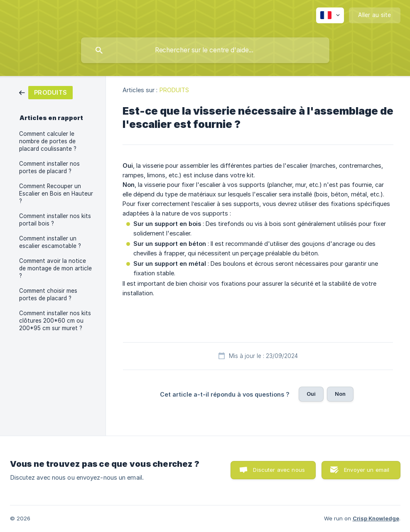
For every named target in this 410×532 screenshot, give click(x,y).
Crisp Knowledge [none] (376, 518)
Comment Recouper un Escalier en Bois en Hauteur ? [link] (56, 194)
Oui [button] (311, 394)
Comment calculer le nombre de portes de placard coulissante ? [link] (48, 141)
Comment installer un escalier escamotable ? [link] (50, 242)
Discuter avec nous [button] (279, 470)
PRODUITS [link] (174, 90)
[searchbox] (205, 50)
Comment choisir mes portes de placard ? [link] (48, 294)
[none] (330, 15)
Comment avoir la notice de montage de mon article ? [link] (55, 268)
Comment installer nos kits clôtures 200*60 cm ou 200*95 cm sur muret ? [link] (55, 321)
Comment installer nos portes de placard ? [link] (49, 167)
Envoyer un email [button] (367, 470)
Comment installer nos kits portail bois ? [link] (55, 220)
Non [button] (340, 394)
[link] (46, 92)
